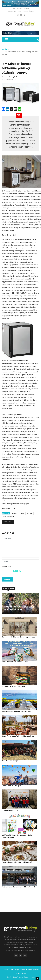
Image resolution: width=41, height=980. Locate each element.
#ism (22, 513)
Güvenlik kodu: (7, 567)
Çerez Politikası (18, 977)
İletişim (32, 11)
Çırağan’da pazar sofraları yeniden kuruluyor (18, 736)
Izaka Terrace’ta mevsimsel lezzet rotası (17, 711)
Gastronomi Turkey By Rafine (29, 970)
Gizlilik (9, 977)
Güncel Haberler (21, 973)
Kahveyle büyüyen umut (10, 810)
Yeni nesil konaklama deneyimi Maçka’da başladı (19, 887)
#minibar (30, 513)
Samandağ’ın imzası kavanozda (13, 687)
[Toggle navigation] (6, 40)
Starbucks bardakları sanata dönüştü (15, 662)
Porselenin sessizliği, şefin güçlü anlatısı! (17, 862)
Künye (20, 11)
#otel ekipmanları (8, 517)
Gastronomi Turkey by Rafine (11, 77)
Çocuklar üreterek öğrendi (11, 761)
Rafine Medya (14, 970)
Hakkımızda (12, 11)
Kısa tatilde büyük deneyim (11, 786)
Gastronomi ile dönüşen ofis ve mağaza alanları (19, 637)
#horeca (15, 513)
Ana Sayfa (5, 49)
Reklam (25, 11)
